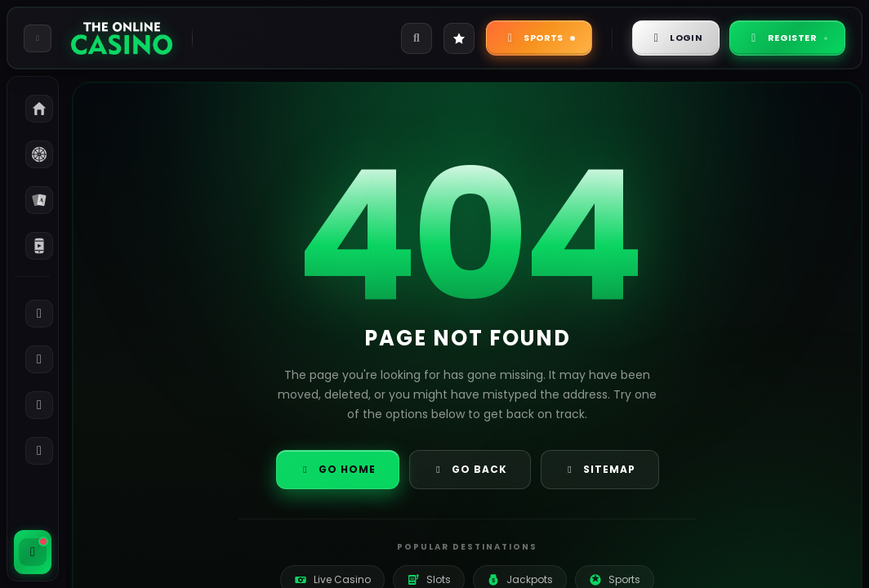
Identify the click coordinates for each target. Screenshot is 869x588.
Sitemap (600, 469)
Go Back (470, 469)
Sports (539, 38)
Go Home (338, 469)
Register (787, 38)
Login (676, 38)
